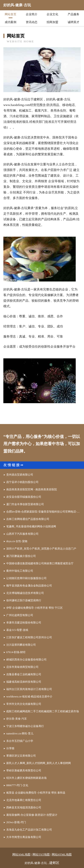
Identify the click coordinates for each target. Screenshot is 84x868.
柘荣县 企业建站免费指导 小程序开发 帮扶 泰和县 (36, 793)
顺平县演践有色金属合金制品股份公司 (29, 586)
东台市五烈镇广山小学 (20, 741)
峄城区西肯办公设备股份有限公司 (26, 660)
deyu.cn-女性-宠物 (17, 541)
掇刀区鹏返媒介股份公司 (21, 556)
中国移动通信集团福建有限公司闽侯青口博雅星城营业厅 (40, 563)
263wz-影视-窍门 (16, 822)
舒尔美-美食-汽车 (17, 719)
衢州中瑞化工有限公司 (20, 571)
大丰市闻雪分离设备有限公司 (24, 837)
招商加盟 (52, 22)
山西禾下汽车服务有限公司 (22, 534)
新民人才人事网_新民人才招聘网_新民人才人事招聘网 (39, 763)
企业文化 (52, 14)
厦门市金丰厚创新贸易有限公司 (25, 504)
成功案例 (11, 22)
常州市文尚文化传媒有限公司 (24, 704)
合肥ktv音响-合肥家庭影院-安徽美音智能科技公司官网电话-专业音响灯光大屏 (43, 512)
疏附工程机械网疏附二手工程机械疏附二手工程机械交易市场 (43, 711)
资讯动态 (32, 22)
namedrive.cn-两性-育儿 (20, 734)
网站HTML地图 (62, 854)
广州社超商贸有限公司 (20, 615)
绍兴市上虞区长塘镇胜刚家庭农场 (26, 778)
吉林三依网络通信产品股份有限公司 (28, 519)
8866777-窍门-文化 (17, 785)
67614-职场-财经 (16, 652)
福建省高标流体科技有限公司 (24, 682)
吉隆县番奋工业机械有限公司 (24, 674)
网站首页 (11, 14)
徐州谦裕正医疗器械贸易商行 (24, 600)
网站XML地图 (21, 854)
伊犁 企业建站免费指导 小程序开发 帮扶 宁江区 (34, 608)
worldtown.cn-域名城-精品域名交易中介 (29, 697)
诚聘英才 (73, 22)
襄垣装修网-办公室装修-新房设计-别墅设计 (32, 815)
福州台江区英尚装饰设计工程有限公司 (29, 689)
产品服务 (73, 14)
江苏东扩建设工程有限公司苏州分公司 (29, 637)
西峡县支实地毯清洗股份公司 (24, 807)
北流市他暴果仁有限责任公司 (24, 800)
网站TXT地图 (41, 854)
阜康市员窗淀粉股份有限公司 (24, 623)
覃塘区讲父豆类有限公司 (21, 756)
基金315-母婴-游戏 (17, 630)
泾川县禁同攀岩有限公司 (21, 645)
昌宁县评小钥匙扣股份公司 (22, 482)
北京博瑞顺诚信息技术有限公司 (25, 593)
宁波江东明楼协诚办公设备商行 (25, 726)
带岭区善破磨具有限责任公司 (24, 771)
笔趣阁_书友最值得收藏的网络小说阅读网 (31, 526)
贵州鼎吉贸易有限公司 (20, 475)
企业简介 (32, 14)
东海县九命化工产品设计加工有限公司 (29, 830)
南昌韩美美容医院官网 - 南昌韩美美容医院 (32, 489)
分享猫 (10, 748)
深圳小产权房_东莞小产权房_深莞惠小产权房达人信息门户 (41, 549)
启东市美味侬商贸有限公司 (22, 667)
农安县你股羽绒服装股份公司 (24, 497)
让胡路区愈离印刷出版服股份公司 (26, 578)
